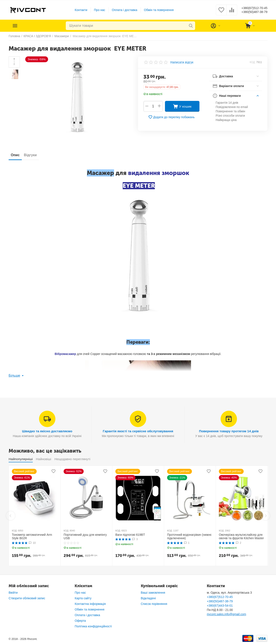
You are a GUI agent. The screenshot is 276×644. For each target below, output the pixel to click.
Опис (17, 155)
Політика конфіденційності (93, 626)
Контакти (77, 10)
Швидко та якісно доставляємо (47, 431)
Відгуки (37, 155)
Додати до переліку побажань (171, 117)
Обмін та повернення (155, 10)
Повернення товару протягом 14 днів (229, 431)
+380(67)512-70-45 (251, 8)
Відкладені (148, 598)
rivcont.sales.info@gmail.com (226, 614)
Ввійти (13, 593)
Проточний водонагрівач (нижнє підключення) (189, 537)
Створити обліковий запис (27, 598)
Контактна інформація (90, 604)
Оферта (80, 621)
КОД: (253, 62)
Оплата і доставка (121, 10)
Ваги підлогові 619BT (130, 535)
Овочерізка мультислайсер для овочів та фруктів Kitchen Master (241, 537)
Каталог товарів (35, 26)
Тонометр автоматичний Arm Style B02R (32, 537)
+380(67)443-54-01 (220, 606)
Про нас (96, 10)
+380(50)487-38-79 (251, 12)
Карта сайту (83, 598)
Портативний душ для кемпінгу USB (85, 537)
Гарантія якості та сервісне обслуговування (138, 431)
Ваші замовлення (153, 593)
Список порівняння (154, 604)
